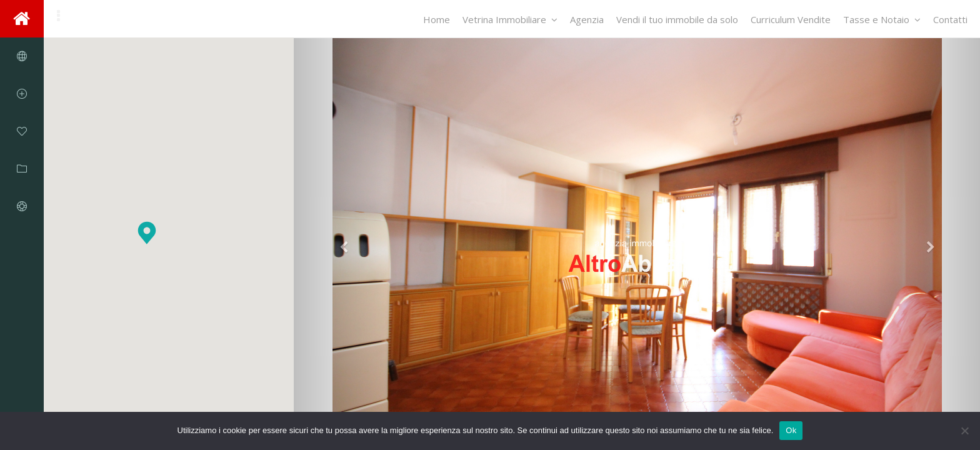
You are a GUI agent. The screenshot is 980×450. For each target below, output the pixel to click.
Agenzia (587, 19)
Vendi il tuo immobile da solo (677, 19)
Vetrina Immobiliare (510, 19)
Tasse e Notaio (882, 19)
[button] (147, 233)
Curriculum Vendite (791, 19)
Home (437, 19)
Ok (791, 430)
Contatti (950, 19)
